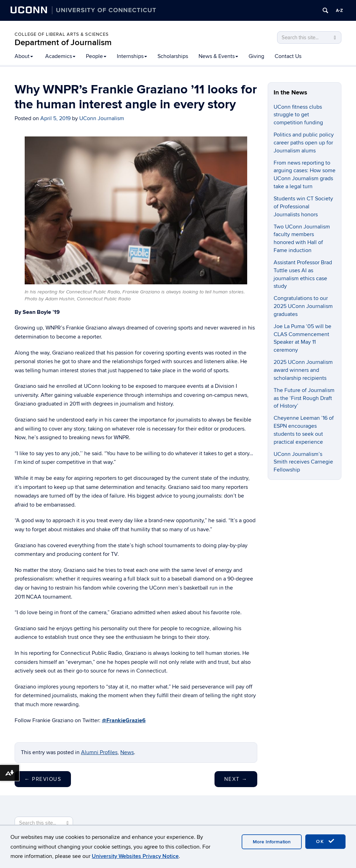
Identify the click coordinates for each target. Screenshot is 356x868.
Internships (132, 56)
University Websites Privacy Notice (135, 856)
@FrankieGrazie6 (124, 720)
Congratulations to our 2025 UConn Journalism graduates (303, 306)
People (96, 56)
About (24, 56)
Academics (60, 56)
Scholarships (173, 56)
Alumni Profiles (99, 752)
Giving (256, 56)
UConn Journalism (102, 118)
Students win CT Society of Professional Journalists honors (303, 207)
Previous (43, 779)
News (127, 752)
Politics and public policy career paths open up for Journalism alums (304, 143)
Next (236, 779)
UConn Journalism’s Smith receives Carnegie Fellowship (303, 462)
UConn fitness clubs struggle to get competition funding (298, 115)
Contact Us (288, 56)
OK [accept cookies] (325, 841)
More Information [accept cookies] (272, 842)
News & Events (218, 56)
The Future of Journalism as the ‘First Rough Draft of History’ (304, 398)
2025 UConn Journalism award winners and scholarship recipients (303, 370)
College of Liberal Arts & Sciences (62, 34)
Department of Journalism (63, 43)
